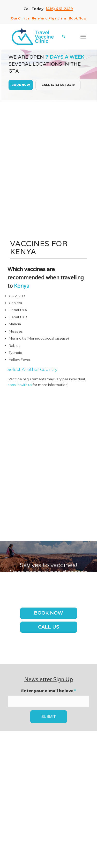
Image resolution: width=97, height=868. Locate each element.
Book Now (78, 18)
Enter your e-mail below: (48, 691)
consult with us (20, 385)
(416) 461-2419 (59, 9)
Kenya (22, 286)
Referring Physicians (49, 18)
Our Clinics (20, 18)
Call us (49, 627)
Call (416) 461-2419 (58, 85)
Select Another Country (32, 370)
